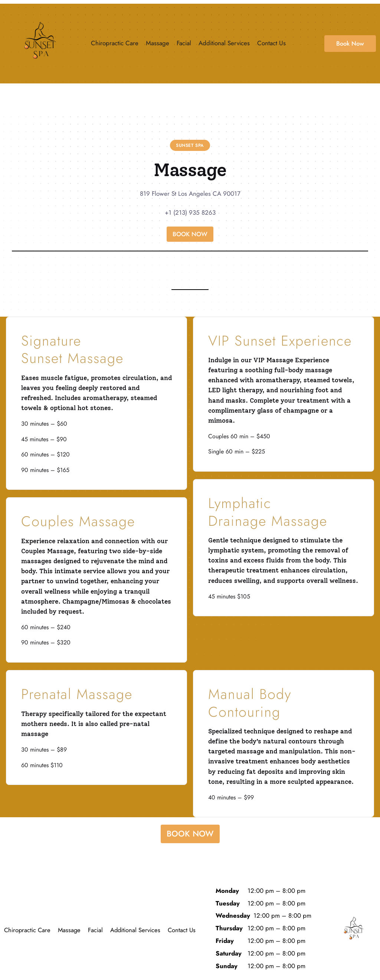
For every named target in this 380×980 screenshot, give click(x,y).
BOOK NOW (190, 234)
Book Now (350, 43)
